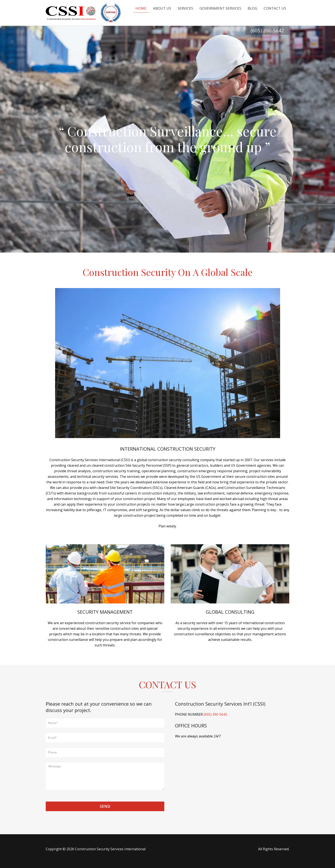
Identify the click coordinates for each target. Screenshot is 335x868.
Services (185, 8)
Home (141, 8)
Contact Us (275, 8)
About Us (162, 8)
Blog (252, 8)
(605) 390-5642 (267, 30)
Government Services (220, 8)
